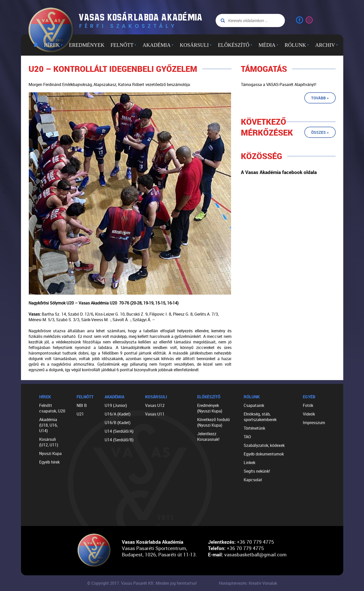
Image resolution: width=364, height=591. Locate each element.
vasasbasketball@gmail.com (255, 554)
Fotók (308, 405)
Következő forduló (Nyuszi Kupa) (213, 422)
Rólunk (297, 45)
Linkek (249, 463)
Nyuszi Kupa (50, 453)
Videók (309, 414)
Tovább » (320, 98)
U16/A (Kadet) (118, 414)
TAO (247, 437)
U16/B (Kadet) (118, 423)
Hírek (53, 45)
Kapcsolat (253, 480)
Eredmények (87, 45)
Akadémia (158, 45)
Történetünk (254, 428)
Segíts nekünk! (257, 471)
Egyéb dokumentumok (264, 454)
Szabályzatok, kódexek (264, 445)
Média (269, 45)
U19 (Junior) (116, 405)
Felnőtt (123, 45)
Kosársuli (196, 45)
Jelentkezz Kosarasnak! (208, 436)
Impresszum (314, 423)
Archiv (327, 45)
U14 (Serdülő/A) (119, 431)
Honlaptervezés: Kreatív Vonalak (248, 583)
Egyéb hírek (49, 462)
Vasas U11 (155, 414)
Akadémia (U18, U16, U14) (48, 425)
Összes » (320, 132)
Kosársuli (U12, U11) (49, 442)
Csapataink (254, 405)
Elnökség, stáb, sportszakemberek (260, 417)
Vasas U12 (155, 405)
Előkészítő (235, 45)
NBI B (82, 405)
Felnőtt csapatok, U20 (52, 408)
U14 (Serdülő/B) (119, 440)
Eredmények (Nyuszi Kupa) (210, 408)
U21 (80, 414)
